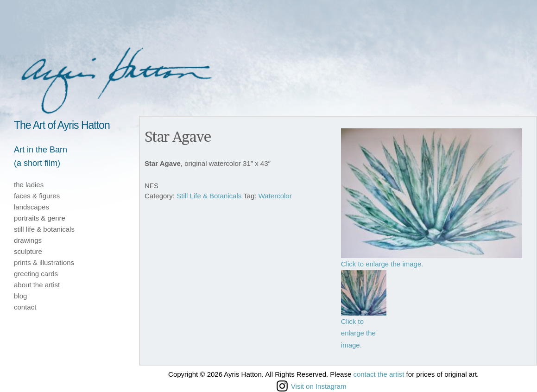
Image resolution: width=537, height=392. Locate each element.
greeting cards (36, 274)
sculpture (28, 251)
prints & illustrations (44, 262)
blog (20, 296)
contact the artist (379, 374)
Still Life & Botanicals (209, 196)
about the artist (37, 285)
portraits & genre (40, 218)
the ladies (29, 185)
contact (25, 307)
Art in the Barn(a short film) (41, 156)
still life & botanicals (44, 229)
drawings (28, 240)
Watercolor (275, 196)
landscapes (32, 207)
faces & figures (37, 196)
